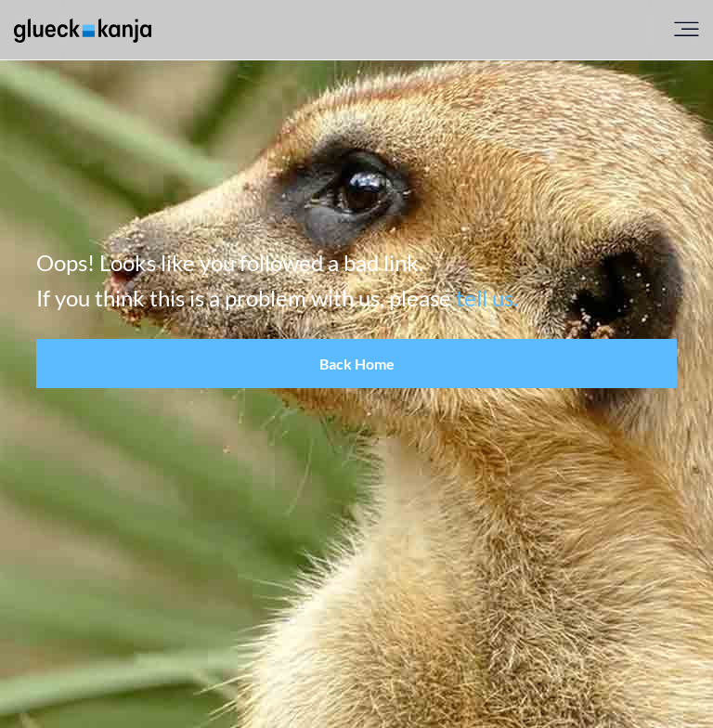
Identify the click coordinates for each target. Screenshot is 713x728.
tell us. (487, 298)
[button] (356, 364)
